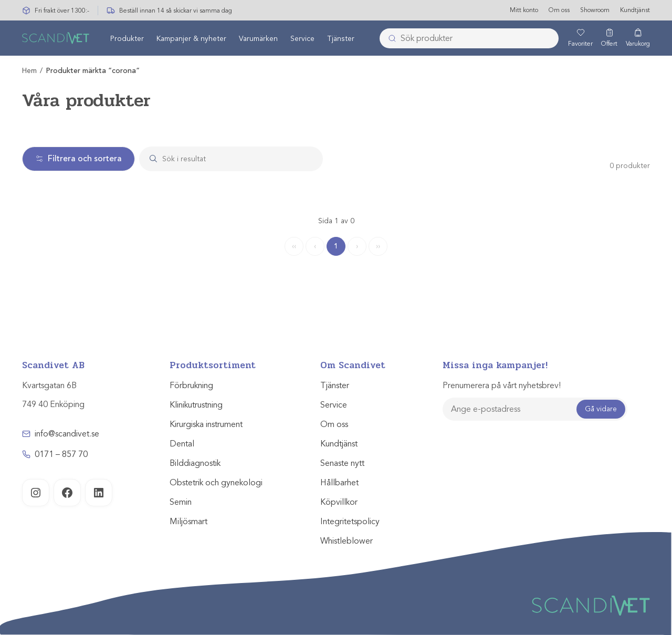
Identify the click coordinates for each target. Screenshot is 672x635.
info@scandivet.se (67, 434)
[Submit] (389, 38)
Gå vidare (601, 409)
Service (302, 39)
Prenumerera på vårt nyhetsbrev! (502, 386)
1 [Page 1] (336, 246)
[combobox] (469, 38)
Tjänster (341, 39)
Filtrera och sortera (78, 159)
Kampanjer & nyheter (191, 39)
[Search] (241, 159)
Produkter (127, 39)
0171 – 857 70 (61, 454)
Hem (29, 71)
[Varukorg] (638, 38)
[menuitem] (127, 38)
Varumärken (258, 39)
